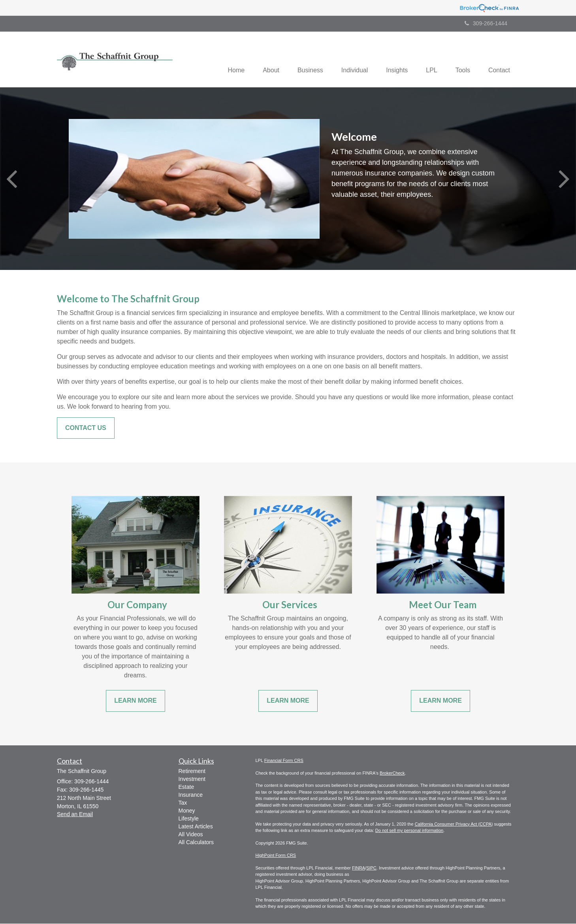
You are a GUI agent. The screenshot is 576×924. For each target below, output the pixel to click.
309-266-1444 (486, 23)
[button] (261, 60)
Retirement (192, 772)
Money (187, 811)
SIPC (371, 868)
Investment (192, 780)
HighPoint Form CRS (276, 856)
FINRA (359, 868)
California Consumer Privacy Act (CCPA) (454, 824)
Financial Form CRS (284, 761)
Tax (183, 803)
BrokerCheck (392, 773)
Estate (186, 788)
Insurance (191, 796)
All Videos (191, 835)
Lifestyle (189, 819)
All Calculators (196, 843)
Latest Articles (196, 827)
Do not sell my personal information (409, 831)
